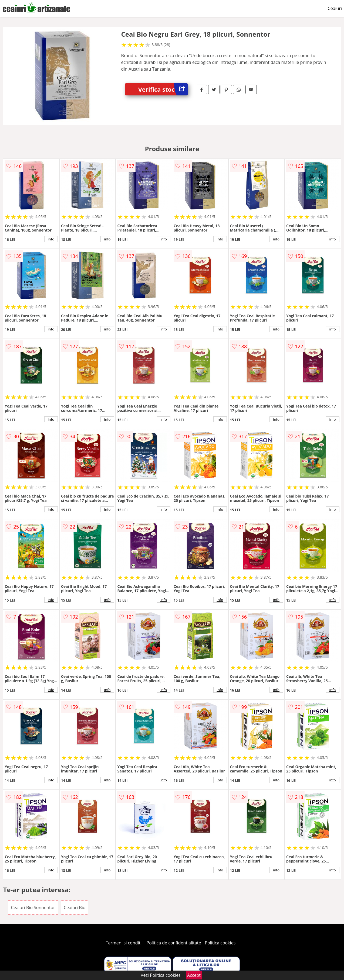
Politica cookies (220, 943)
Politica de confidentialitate (174, 943)
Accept (194, 975)
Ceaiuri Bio (75, 907)
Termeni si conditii (124, 943)
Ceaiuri (335, 8)
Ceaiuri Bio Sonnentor (33, 907)
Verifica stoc (163, 89)
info (51, 239)
